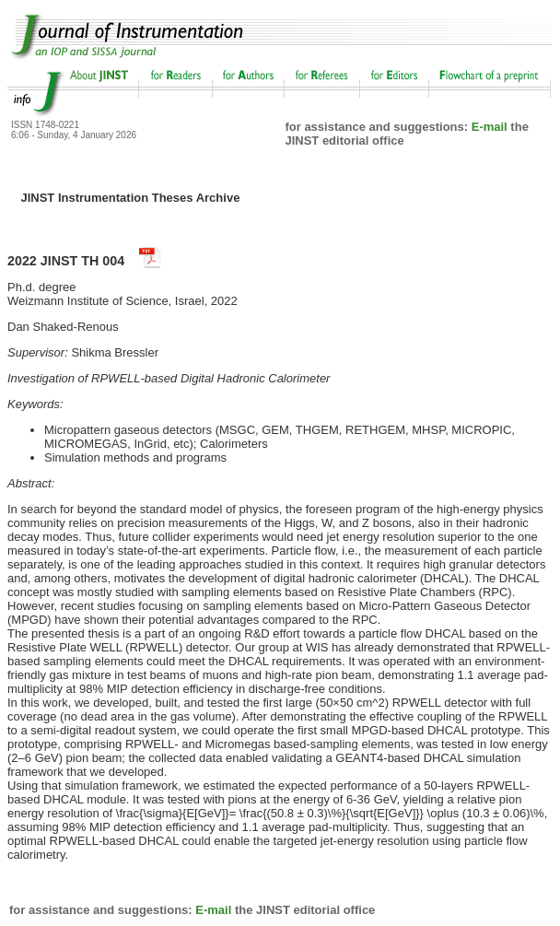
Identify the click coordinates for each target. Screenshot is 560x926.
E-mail (490, 127)
